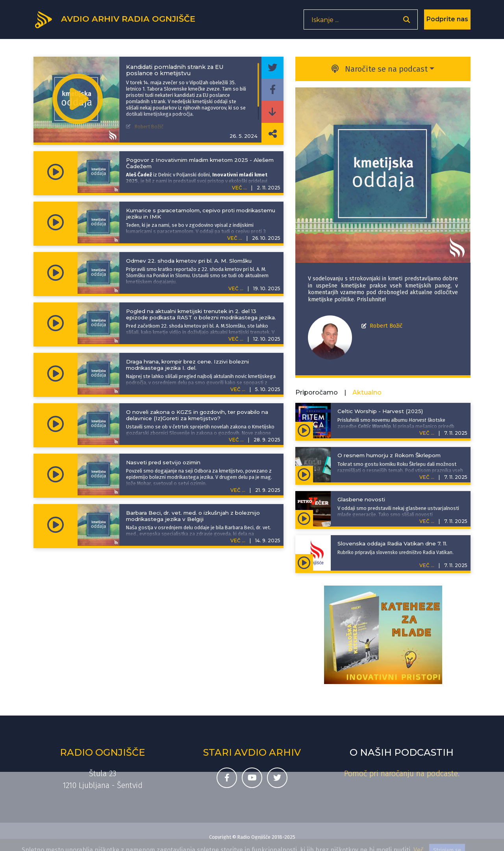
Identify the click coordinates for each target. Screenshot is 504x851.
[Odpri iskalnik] (407, 22)
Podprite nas (447, 21)
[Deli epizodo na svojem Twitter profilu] (272, 68)
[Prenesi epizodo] (272, 112)
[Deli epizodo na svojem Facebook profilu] (272, 90)
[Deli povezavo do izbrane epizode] (272, 134)
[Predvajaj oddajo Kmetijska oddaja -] (78, 100)
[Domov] (119, 21)
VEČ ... (239, 188)
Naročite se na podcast (380, 69)
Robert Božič (386, 326)
